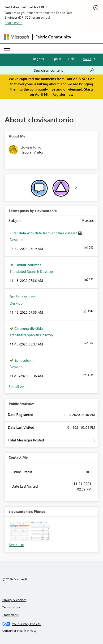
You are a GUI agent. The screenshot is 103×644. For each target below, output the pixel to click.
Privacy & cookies (14, 600)
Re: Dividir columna (26, 265)
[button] (19, 531)
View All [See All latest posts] (16, 387)
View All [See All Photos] (17, 545)
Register (39, 59)
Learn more (14, 23)
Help (71, 59)
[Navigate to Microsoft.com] (17, 37)
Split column (24, 360)
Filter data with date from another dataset (44, 233)
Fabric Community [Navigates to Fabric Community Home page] (53, 37)
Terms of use (11, 607)
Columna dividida (29, 328)
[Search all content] (64, 70)
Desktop (16, 240)
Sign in (56, 59)
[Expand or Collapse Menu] (7, 49)
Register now (63, 94)
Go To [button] (87, 59)
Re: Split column (23, 297)
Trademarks (11, 615)
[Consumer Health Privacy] (52, 631)
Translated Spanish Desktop (31, 271)
